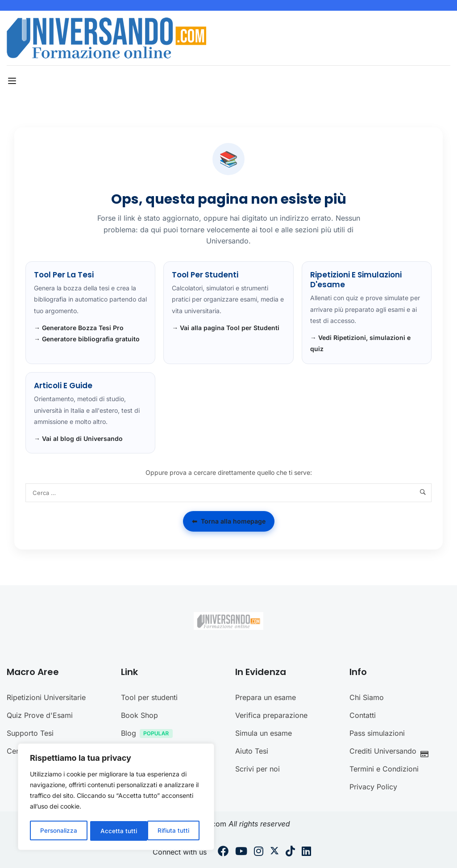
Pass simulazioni (377, 733)
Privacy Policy (373, 787)
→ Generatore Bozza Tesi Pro (79, 328)
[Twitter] (274, 852)
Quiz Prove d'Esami (40, 715)
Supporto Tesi (30, 733)
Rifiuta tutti (116, 831)
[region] (116, 798)
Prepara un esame (266, 697)
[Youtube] (241, 852)
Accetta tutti (174, 831)
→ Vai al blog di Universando (78, 438)
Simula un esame (264, 733)
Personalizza (58, 831)
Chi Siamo (367, 697)
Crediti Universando (391, 752)
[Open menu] (13, 81)
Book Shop (139, 715)
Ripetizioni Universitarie (46, 697)
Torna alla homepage (229, 521)
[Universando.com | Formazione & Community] (106, 37)
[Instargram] (259, 852)
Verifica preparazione (271, 715)
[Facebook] (223, 852)
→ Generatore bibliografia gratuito (87, 339)
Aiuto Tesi (252, 751)
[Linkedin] (306, 852)
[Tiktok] (290, 852)
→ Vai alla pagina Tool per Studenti (226, 328)
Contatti (363, 715)
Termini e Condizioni (384, 769)
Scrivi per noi (258, 769)
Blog (149, 734)
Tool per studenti (149, 697)
